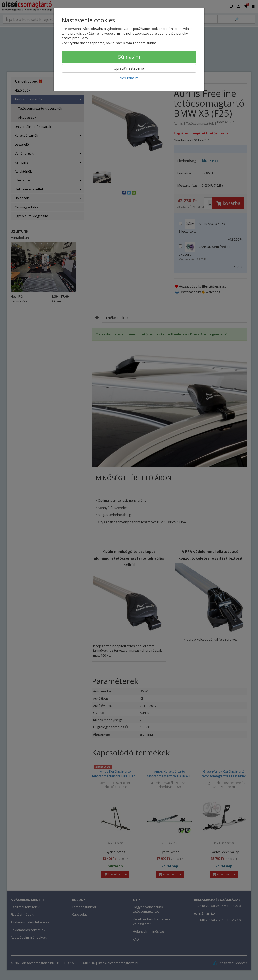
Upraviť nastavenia (129, 68)
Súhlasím (129, 57)
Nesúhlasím (129, 78)
